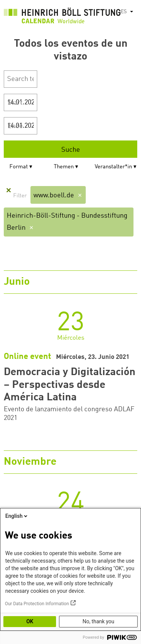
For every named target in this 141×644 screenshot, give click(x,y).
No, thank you (98, 621)
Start (15, 103)
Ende (15, 126)
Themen (64, 167)
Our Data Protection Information (37, 604)
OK (30, 621)
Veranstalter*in (113, 167)
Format (19, 167)
